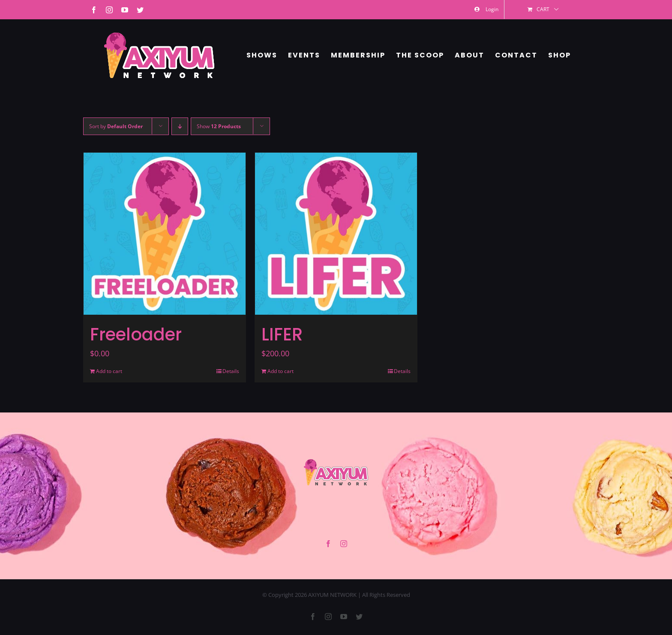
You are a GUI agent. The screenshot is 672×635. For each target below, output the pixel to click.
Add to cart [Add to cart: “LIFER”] (280, 371)
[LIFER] (336, 234)
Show (219, 126)
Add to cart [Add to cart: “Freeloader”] (109, 371)
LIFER (282, 334)
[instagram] (344, 544)
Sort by (116, 126)
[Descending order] (180, 126)
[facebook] (328, 544)
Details (231, 371)
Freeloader (136, 334)
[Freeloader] (165, 234)
